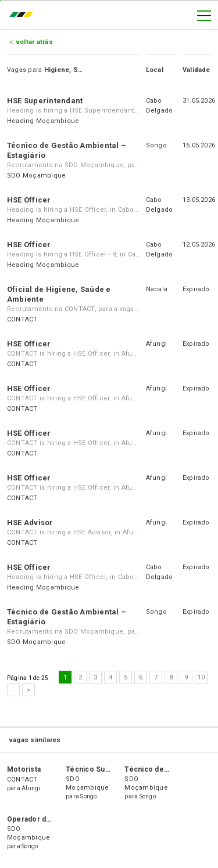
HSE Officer (29, 200)
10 (201, 677)
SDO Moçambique (36, 176)
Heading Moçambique (43, 121)
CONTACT (22, 319)
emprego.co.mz (24, 16)
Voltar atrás (35, 42)
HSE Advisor (30, 522)
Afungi (156, 344)
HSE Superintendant (45, 101)
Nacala (157, 289)
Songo (156, 145)
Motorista (24, 769)
